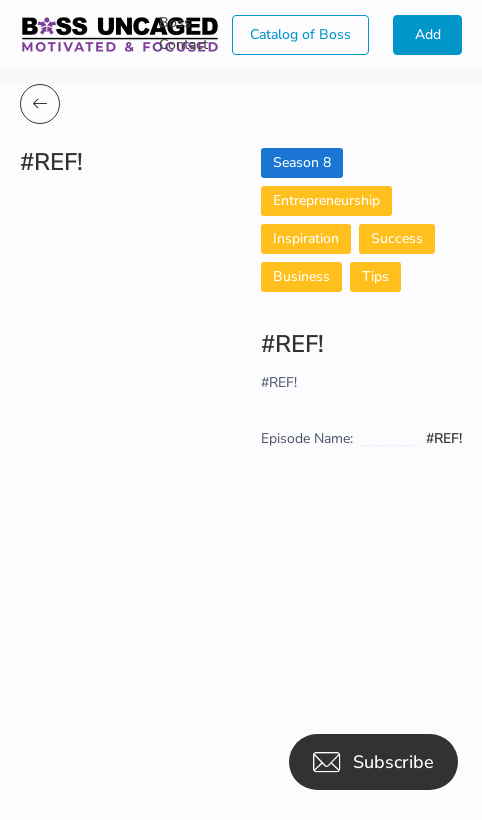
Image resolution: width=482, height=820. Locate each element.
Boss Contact (183, 33)
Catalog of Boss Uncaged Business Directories (300, 40)
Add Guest (427, 40)
